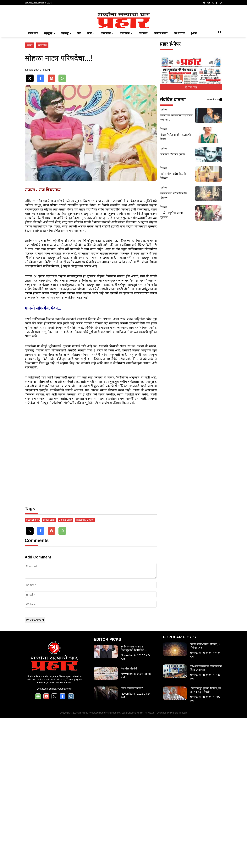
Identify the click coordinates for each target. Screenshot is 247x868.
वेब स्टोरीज (179, 87)
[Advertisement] (123, 36)
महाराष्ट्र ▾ (66, 87)
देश (79, 87)
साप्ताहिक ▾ (126, 87)
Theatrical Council (85, 670)
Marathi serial (65, 670)
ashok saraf (49, 670)
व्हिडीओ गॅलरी (161, 87)
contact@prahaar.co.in (61, 839)
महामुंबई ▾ (50, 87)
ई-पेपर (194, 87)
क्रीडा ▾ (91, 87)
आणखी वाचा (215, 154)
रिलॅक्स (30, 99)
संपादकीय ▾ (107, 87)
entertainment (33, 670)
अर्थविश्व (143, 87)
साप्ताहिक (42, 99)
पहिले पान (33, 87)
